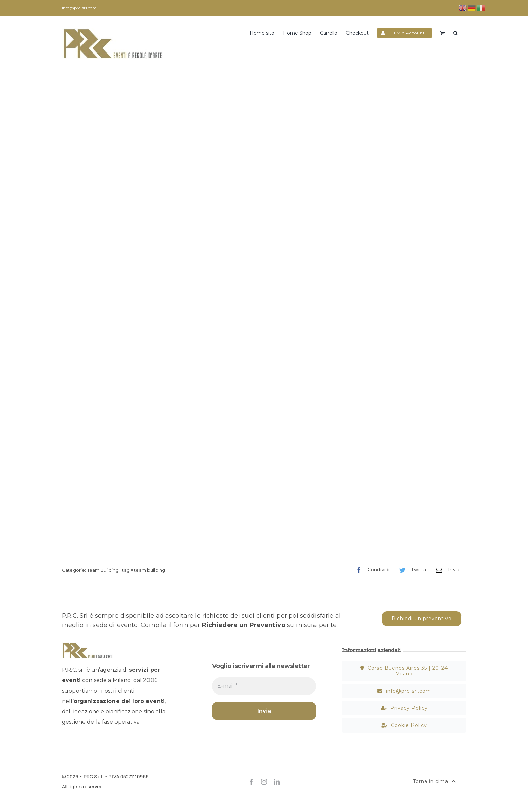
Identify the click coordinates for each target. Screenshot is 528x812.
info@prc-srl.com (79, 8)
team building (150, 570)
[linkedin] (277, 782)
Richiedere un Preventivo (244, 625)
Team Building (103, 570)
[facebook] (251, 782)
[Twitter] (411, 570)
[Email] (446, 570)
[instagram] (264, 782)
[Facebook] (371, 570)
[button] (455, 32)
